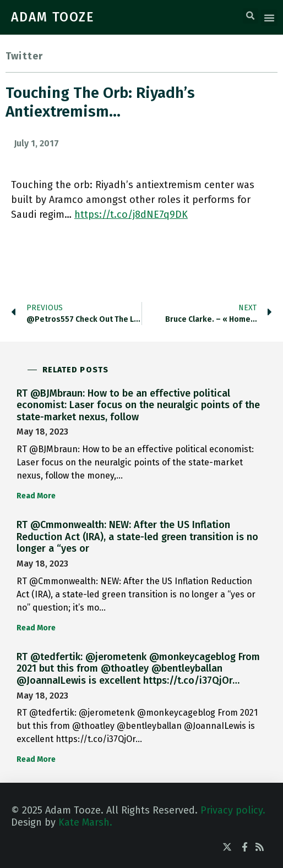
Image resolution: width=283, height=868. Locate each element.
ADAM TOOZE (53, 17)
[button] (251, 16)
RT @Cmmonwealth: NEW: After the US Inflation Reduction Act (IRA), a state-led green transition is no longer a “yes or (137, 537)
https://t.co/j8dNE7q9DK (131, 215)
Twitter (24, 56)
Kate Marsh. (85, 822)
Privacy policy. (233, 810)
